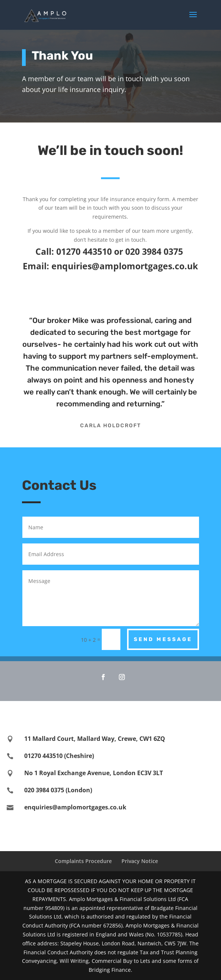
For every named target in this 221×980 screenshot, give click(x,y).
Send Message (163, 639)
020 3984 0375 (155, 251)
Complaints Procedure (83, 861)
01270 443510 (84, 251)
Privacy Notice (140, 861)
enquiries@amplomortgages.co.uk (125, 266)
